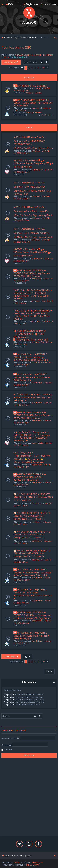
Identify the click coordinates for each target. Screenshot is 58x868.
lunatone (5, 57)
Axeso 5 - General (34, 93)
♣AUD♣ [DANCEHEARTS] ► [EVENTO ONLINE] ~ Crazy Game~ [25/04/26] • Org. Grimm (32, 273)
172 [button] (43, 68)
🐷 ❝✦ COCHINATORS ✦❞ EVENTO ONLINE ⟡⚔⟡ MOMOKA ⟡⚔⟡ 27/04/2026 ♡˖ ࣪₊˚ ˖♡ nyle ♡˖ (32, 553)
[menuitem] (9, 4)
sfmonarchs (37, 465)
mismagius (20, 55)
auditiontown (37, 170)
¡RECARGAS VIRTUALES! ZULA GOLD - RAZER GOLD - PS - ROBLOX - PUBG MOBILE (33, 103)
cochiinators (37, 503)
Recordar (8, 750)
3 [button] (32, 68)
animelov (35, 301)
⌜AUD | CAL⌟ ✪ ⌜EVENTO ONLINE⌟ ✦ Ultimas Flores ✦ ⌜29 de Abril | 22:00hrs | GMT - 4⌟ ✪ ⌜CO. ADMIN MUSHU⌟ (33, 294)
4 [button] (35, 68)
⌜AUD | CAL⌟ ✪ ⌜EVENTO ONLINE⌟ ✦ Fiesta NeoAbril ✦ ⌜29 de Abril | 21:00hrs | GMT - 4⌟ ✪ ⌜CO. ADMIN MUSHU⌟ (33, 315)
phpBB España (32, 865)
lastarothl (38, 55)
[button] (22, 68)
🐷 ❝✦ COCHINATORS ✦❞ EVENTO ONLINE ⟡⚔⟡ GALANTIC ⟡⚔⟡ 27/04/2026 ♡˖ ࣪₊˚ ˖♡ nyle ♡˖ (32, 535)
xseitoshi (29, 55)
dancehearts (37, 279)
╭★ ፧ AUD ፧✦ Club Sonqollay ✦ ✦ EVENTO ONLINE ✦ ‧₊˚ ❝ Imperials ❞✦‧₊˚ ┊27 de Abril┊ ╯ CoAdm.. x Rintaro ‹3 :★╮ (31, 436)
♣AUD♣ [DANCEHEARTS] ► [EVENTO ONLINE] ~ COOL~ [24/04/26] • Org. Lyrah (30, 477)
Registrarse (21, 730)
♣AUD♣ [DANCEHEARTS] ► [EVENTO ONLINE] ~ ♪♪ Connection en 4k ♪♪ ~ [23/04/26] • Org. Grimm (32, 615)
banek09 (35, 108)
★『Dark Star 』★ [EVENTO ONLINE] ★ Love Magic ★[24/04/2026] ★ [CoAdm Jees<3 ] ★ (32, 594)
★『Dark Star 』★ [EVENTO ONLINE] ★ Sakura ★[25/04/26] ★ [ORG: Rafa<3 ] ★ (32, 377)
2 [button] (29, 68)
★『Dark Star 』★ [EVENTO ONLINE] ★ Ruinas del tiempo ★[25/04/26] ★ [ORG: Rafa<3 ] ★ (31, 357)
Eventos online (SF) (16, 47)
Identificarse (7, 730)
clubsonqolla (37, 443)
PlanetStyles (37, 863)
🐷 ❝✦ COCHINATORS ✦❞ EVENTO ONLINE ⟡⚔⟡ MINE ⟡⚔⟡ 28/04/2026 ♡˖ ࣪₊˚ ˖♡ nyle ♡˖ (33, 497)
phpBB (16, 863)
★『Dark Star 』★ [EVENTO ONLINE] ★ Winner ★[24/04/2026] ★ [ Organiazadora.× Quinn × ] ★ (32, 572)
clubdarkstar (37, 362)
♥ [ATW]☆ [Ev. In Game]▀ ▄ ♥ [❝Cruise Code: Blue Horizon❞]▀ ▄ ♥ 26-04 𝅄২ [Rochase (32, 252)
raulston (35, 342)
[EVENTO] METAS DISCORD (32, 86)
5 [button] (38, 68)
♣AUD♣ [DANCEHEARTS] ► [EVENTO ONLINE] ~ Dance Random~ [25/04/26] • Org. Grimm (33, 415)
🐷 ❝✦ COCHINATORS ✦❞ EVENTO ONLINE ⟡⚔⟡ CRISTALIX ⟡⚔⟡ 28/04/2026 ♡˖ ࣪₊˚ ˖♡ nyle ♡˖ (32, 516)
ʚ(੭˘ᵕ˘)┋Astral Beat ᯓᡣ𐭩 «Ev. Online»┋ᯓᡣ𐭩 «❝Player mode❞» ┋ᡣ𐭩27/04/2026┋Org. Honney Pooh (33, 233)
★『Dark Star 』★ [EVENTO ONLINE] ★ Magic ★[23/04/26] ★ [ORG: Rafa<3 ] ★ (31, 636)
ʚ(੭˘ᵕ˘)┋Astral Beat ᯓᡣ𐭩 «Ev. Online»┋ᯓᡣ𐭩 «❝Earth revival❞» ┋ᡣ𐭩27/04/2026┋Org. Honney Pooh (33, 211)
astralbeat (36, 151)
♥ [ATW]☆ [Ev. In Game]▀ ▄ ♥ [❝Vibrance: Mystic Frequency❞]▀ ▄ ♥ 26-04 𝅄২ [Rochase (33, 164)
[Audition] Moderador (19, 57)
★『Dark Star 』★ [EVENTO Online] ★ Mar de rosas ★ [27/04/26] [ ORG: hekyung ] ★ (33, 397)
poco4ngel (48, 55)
